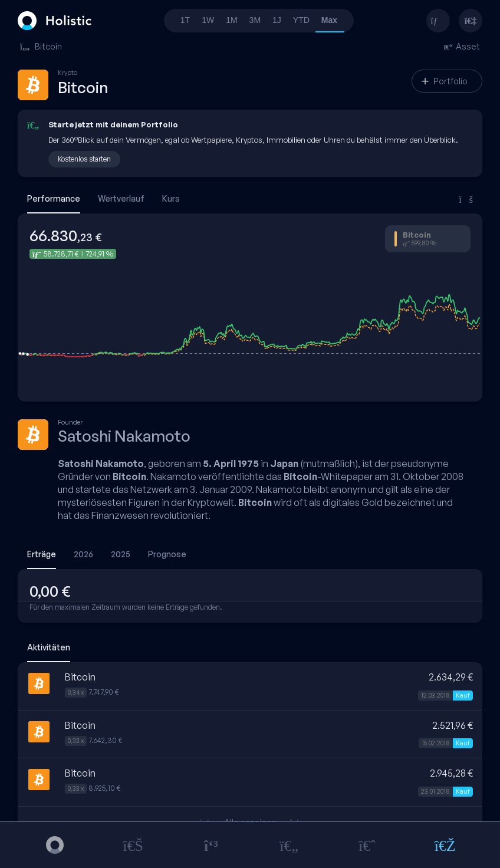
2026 (83, 554)
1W (208, 20)
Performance (54, 198)
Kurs (171, 198)
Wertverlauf (121, 198)
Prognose (167, 554)
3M (255, 20)
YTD (301, 20)
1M (231, 20)
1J (277, 20)
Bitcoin (41, 46)
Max (329, 20)
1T (185, 20)
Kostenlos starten (84, 159)
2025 (121, 554)
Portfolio (445, 81)
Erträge (42, 554)
